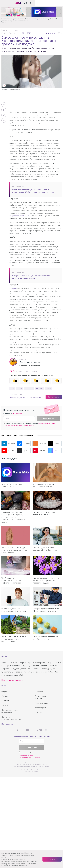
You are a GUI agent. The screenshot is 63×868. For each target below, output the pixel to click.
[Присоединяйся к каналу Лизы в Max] (16, 472)
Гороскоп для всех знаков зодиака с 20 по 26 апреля (45, 549)
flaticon (36, 772)
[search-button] (52, 3)
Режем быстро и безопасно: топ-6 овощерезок (45, 638)
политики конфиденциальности (14, 425)
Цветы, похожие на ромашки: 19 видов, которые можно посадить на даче (46, 580)
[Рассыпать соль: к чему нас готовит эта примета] (47, 500)
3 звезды (51, 33)
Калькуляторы (41, 703)
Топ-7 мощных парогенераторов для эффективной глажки (11, 580)
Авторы (5, 705)
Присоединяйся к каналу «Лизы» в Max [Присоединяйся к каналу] (13, 486)
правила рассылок (29, 425)
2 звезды (49, 33)
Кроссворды (40, 708)
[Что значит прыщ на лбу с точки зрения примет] (47, 472)
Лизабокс (39, 691)
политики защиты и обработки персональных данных (19, 864)
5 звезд (55, 33)
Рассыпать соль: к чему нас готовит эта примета (45, 514)
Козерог (41, 388)
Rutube (54, 444)
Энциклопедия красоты (41, 697)
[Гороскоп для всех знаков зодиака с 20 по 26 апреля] (47, 535)
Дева (20, 388)
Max (53, 451)
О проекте (6, 691)
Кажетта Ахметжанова (11, 33)
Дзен (22, 451)
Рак (13, 388)
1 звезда (47, 33)
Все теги (39, 712)
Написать (55, 397)
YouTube (8, 451)
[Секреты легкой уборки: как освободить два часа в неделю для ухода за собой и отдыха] (16, 12)
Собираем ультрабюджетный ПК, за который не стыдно (46, 610)
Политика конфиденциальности (11, 718)
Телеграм (8, 444)
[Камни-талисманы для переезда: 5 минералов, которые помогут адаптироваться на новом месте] (16, 500)
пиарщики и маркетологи (20, 216)
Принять (52, 859)
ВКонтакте (24, 444)
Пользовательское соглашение (10, 711)
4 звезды (53, 33)
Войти (57, 3)
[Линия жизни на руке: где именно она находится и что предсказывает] (16, 535)
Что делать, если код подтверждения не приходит (14, 610)
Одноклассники (39, 444)
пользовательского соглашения (47, 423)
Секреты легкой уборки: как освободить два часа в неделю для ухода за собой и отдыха (16, 21)
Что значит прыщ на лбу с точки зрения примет (44, 486)
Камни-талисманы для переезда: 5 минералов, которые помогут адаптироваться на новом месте (13, 517)
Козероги (13, 288)
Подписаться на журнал (11, 680)
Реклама (5, 696)
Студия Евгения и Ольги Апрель (36, 770)
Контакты (6, 701)
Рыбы (51, 388)
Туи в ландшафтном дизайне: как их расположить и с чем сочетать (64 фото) (15, 639)
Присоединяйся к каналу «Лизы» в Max (45, 19)
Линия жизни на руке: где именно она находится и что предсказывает (14, 550)
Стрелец (30, 388)
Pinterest (39, 451)
